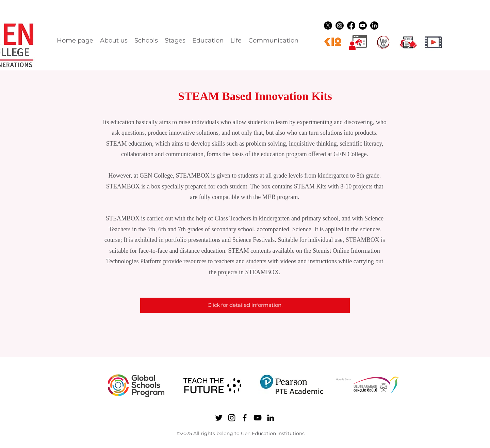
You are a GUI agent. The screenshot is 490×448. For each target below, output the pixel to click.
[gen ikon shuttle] (408, 42)
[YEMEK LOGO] (383, 42)
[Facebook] (351, 26)
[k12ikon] (333, 42)
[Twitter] (328, 26)
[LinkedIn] (374, 26)
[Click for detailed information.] (245, 305)
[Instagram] (340, 26)
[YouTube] (363, 26)
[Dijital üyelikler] (358, 42)
